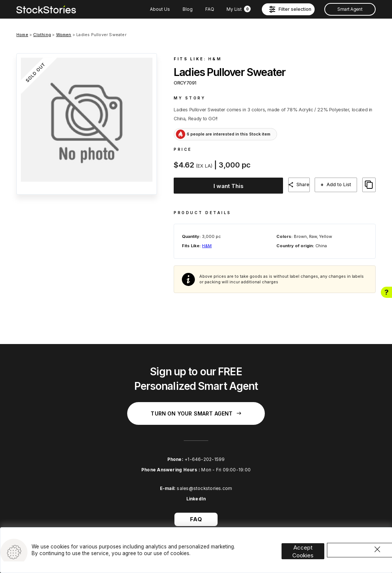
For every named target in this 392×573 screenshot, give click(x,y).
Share (304, 184)
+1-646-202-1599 (205, 453)
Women (64, 35)
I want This (227, 185)
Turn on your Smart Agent (196, 407)
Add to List (342, 185)
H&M (215, 59)
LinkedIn (196, 493)
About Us (160, 9)
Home (22, 35)
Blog (188, 9)
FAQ (210, 9)
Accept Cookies (310, 541)
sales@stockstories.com (204, 482)
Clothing (42, 35)
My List (239, 9)
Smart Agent (350, 9)
